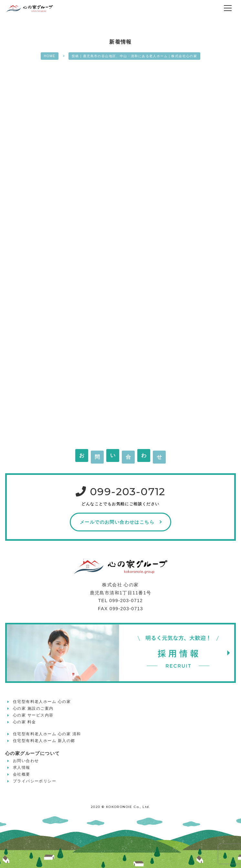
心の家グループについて (32, 753)
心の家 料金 (25, 722)
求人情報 (22, 768)
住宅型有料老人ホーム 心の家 (42, 702)
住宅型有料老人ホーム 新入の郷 (44, 741)
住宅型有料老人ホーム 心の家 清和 (47, 734)
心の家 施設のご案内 (33, 708)
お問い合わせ (26, 761)
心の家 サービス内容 (33, 715)
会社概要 (22, 774)
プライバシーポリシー (35, 781)
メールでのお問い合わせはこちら (117, 522)
